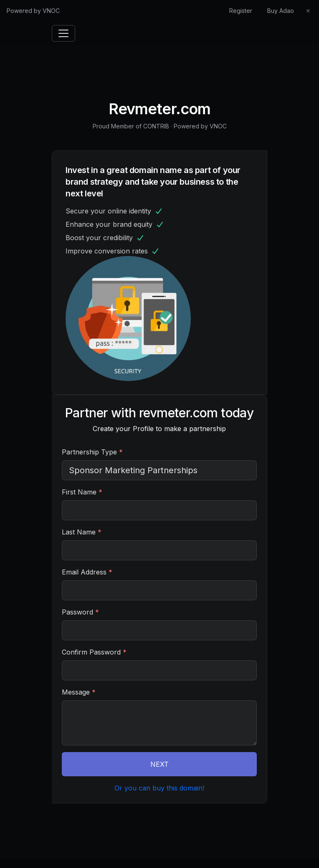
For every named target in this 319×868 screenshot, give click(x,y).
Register (241, 11)
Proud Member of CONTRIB (131, 126)
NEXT (159, 764)
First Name (82, 492)
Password (80, 612)
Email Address (87, 572)
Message (79, 692)
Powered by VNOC (33, 11)
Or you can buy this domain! (159, 788)
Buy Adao (281, 11)
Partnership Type (92, 452)
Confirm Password (94, 652)
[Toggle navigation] (63, 33)
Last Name (82, 532)
